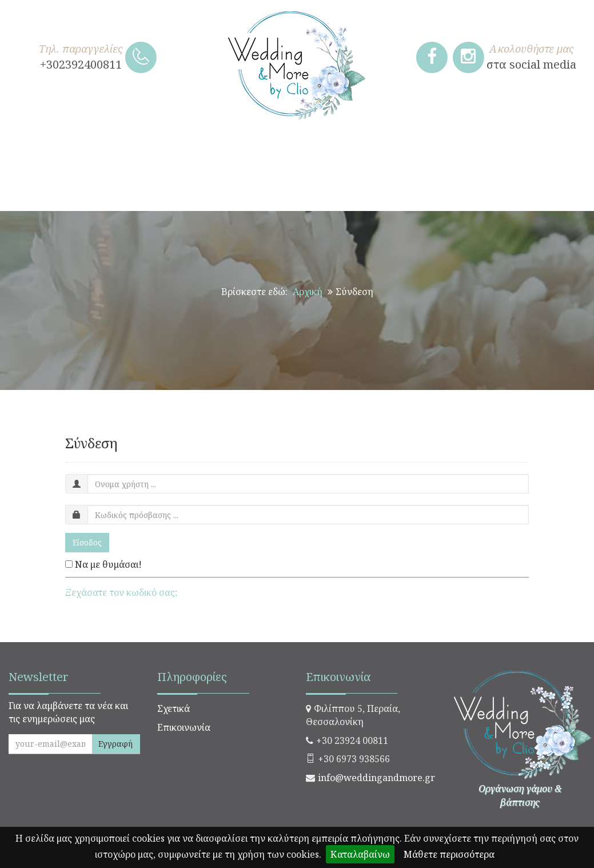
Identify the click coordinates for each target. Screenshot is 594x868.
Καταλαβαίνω (360, 854)
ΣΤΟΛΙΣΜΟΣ (315, 151)
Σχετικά (174, 708)
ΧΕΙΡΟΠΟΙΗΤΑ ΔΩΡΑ (65, 151)
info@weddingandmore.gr (376, 778)
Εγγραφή (115, 744)
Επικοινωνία (184, 727)
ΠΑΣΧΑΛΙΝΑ (540, 151)
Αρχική (308, 292)
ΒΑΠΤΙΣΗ (232, 151)
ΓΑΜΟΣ (163, 151)
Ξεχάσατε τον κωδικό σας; (121, 592)
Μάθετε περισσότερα (449, 854)
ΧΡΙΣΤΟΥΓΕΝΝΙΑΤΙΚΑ (427, 151)
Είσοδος (87, 542)
